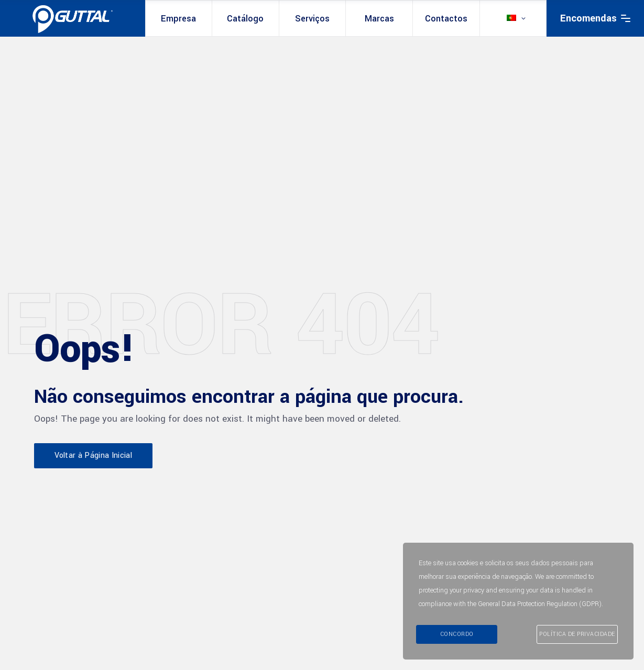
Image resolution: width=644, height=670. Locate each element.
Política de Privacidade (577, 634)
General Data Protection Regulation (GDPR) (540, 605)
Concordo (457, 634)
